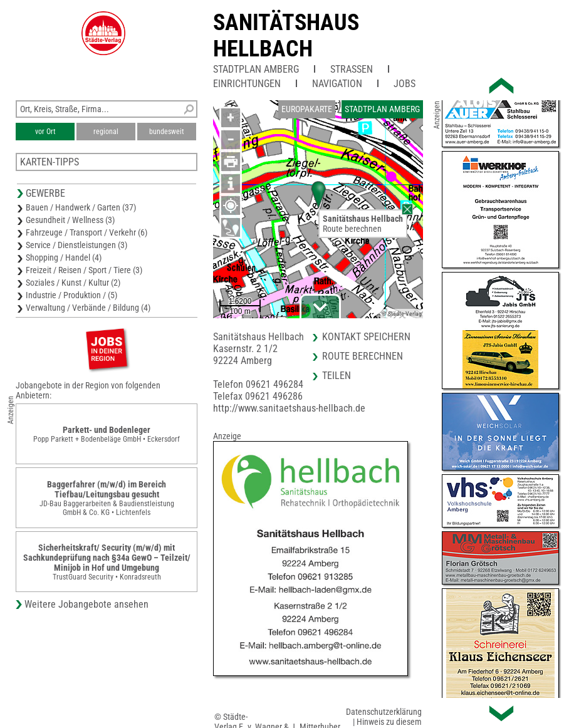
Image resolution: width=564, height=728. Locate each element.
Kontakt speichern (366, 337)
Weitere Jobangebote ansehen (86, 604)
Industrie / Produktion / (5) (71, 295)
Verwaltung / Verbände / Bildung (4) (88, 308)
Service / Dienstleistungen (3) (76, 245)
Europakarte (307, 109)
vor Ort (45, 132)
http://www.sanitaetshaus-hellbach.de (289, 408)
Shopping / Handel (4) (64, 257)
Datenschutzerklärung (384, 712)
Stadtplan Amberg (256, 69)
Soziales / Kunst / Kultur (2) (73, 283)
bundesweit (167, 132)
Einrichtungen (247, 84)
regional (106, 132)
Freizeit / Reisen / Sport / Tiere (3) (84, 270)
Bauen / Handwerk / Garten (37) (81, 207)
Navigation (337, 84)
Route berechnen (352, 229)
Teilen (337, 376)
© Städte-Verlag (402, 314)
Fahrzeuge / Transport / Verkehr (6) (86, 232)
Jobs (405, 84)
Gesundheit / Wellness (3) (70, 220)
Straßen (352, 69)
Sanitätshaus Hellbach (286, 36)
